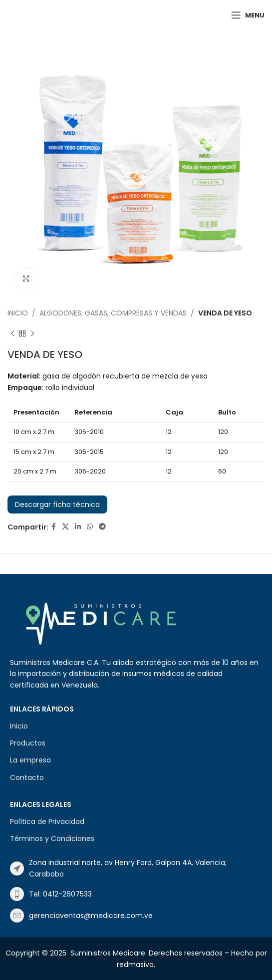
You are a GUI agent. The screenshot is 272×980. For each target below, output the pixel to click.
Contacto (27, 777)
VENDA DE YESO (225, 313)
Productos (28, 743)
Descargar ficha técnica (57, 504)
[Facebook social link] (54, 527)
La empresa (30, 760)
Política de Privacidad (47, 821)
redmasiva (135, 964)
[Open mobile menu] (248, 15)
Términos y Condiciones (52, 838)
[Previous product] (12, 333)
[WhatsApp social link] (90, 527)
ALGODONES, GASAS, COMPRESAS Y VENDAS (113, 313)
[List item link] (136, 868)
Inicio (18, 313)
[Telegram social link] (102, 527)
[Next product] (32, 333)
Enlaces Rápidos (42, 709)
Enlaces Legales (41, 804)
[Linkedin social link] (78, 527)
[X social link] (65, 527)
